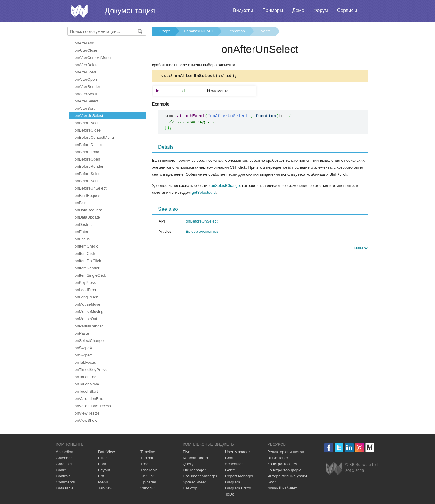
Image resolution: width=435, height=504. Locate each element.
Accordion (65, 452)
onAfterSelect (86, 101)
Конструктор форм (284, 470)
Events (265, 31)
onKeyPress (85, 283)
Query (188, 464)
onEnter (82, 232)
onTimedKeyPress (91, 370)
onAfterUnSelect (89, 116)
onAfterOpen (86, 79)
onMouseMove (87, 304)
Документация (130, 11)
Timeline (148, 452)
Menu (103, 482)
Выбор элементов (202, 232)
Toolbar (147, 458)
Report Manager (239, 476)
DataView (106, 452)
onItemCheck (86, 246)
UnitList (147, 476)
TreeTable (149, 470)
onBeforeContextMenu (94, 137)
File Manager (194, 470)
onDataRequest (88, 210)
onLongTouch (86, 297)
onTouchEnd (85, 377)
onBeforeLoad (87, 152)
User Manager (237, 452)
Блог (272, 482)
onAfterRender (87, 87)
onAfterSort (85, 108)
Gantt (230, 470)
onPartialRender (89, 326)
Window (147, 488)
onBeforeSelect (88, 174)
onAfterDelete (87, 65)
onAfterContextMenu (93, 58)
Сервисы (347, 10)
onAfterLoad (85, 72)
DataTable (65, 488)
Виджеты (243, 10)
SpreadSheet (194, 482)
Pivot (187, 452)
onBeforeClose (88, 130)
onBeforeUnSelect (91, 188)
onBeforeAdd (86, 123)
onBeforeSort (86, 181)
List (101, 476)
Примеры (273, 10)
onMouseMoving (89, 312)
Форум (321, 10)
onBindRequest (88, 195)
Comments (65, 482)
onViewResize (87, 413)
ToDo (230, 494)
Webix (334, 468)
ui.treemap (235, 31)
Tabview (105, 488)
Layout (104, 470)
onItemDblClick (88, 261)
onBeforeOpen (87, 159)
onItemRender (87, 268)
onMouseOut (86, 319)
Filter (103, 458)
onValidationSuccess (93, 406)
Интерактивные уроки (287, 476)
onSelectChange (89, 341)
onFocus (82, 239)
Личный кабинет (282, 488)
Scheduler (234, 464)
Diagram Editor (238, 488)
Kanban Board (195, 458)
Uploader (148, 482)
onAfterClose (86, 50)
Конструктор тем (282, 464)
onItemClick (85, 254)
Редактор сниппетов (286, 452)
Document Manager (200, 476)
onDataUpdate (87, 217)
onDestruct (84, 224)
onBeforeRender (89, 166)
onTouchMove (87, 384)
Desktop (190, 488)
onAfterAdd (84, 43)
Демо (298, 10)
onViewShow (86, 420)
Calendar (64, 458)
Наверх (361, 249)
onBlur (80, 203)
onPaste (82, 333)
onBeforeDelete (88, 145)
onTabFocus (85, 362)
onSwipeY (84, 355)
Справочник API (198, 31)
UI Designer (278, 458)
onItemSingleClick (90, 275)
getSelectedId (204, 193)
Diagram (232, 482)
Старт (165, 31)
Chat (229, 458)
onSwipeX (84, 348)
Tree (144, 464)
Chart (61, 470)
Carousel (64, 464)
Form (103, 464)
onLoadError (85, 290)
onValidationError (90, 399)
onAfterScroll (86, 94)
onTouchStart (86, 391)
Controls (63, 476)
